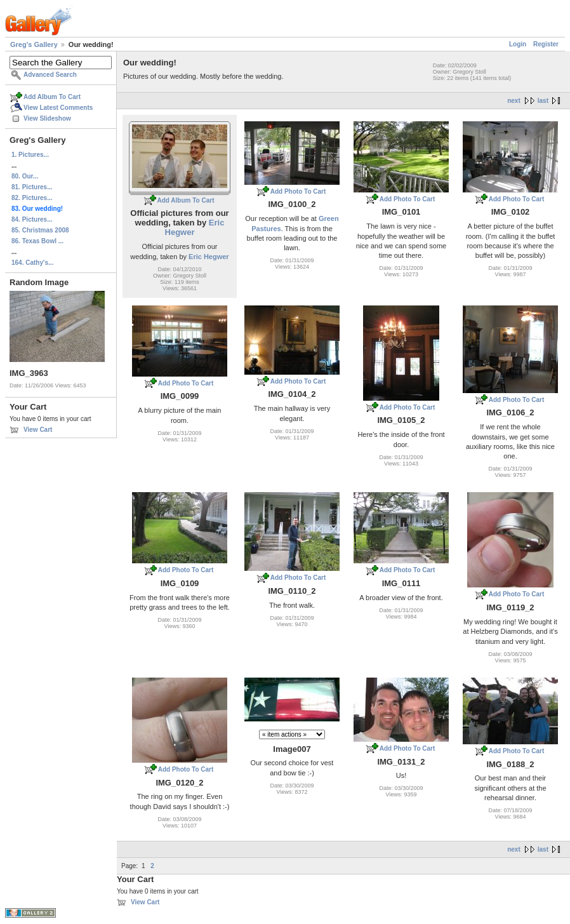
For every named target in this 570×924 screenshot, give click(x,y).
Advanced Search (50, 75)
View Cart (38, 430)
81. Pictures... (32, 187)
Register (546, 44)
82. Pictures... (32, 198)
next (514, 101)
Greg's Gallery (34, 44)
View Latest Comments (58, 108)
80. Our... (25, 176)
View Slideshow (47, 118)
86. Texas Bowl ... (37, 241)
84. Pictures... (32, 219)
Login (518, 44)
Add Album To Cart (52, 97)
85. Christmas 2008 (40, 230)
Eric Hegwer (195, 227)
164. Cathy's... (32, 263)
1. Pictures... (30, 155)
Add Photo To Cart (298, 191)
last (543, 101)
